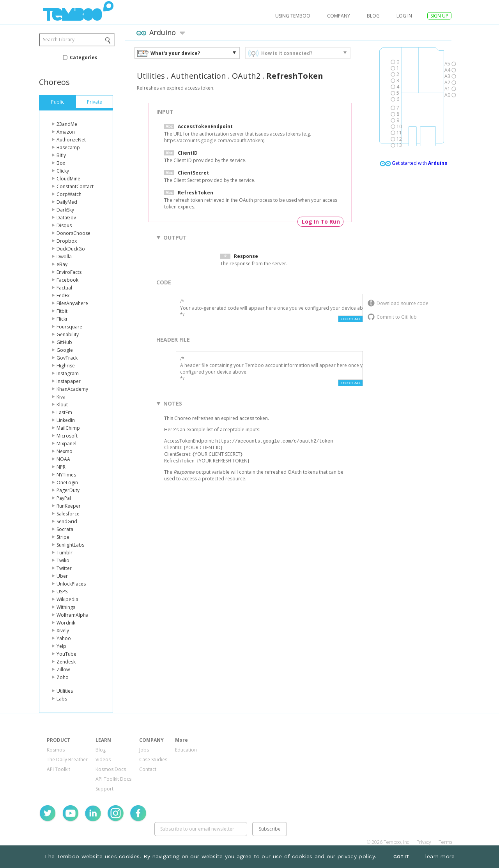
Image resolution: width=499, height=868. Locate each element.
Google (65, 350)
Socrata (65, 529)
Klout (62, 405)
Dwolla (64, 257)
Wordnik (66, 623)
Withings (66, 607)
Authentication (198, 76)
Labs (62, 699)
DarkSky (65, 210)
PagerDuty (68, 490)
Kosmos (56, 750)
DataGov (66, 218)
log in (404, 16)
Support (104, 789)
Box (61, 163)
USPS (62, 592)
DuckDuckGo (71, 249)
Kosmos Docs (111, 769)
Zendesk (66, 662)
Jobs (144, 750)
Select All (350, 319)
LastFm (64, 412)
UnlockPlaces (71, 584)
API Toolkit (58, 769)
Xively (63, 631)
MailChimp (68, 428)
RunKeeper (69, 506)
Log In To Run (321, 221)
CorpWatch (69, 194)
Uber (62, 576)
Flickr (62, 319)
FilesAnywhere (72, 303)
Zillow (63, 670)
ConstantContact (75, 186)
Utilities (65, 691)
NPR (61, 467)
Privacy (424, 842)
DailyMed (67, 202)
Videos (103, 759)
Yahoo (64, 638)
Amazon (66, 132)
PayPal (64, 498)
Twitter (64, 568)
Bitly (61, 155)
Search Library (59, 40)
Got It (401, 857)
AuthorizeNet (71, 140)
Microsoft (67, 436)
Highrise (66, 366)
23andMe (67, 124)
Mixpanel (66, 444)
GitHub (64, 342)
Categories (84, 57)
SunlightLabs (70, 545)
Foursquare (69, 327)
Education (186, 750)
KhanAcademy (72, 389)
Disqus (64, 225)
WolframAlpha (73, 615)
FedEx (63, 296)
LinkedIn (66, 420)
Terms (445, 842)
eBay (62, 264)
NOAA (63, 459)
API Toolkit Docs (113, 779)
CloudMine (68, 179)
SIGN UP (439, 16)
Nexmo (65, 451)
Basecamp (68, 147)
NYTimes (66, 475)
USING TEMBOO (293, 16)
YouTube (66, 654)
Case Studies (153, 759)
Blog (373, 16)
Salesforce (68, 514)
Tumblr (65, 553)
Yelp (61, 646)
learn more (440, 856)
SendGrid (67, 521)
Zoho (63, 677)
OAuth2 (246, 76)
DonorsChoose (73, 233)
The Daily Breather (67, 759)
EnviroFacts (69, 272)
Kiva (61, 397)
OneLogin (67, 483)
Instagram (68, 373)
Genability (68, 334)
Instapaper (69, 381)
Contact (148, 769)
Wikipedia (67, 599)
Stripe (63, 537)
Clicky (63, 171)
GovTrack (67, 358)
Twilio (63, 560)
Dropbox (67, 241)
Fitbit (62, 311)
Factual (64, 288)
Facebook (67, 280)
